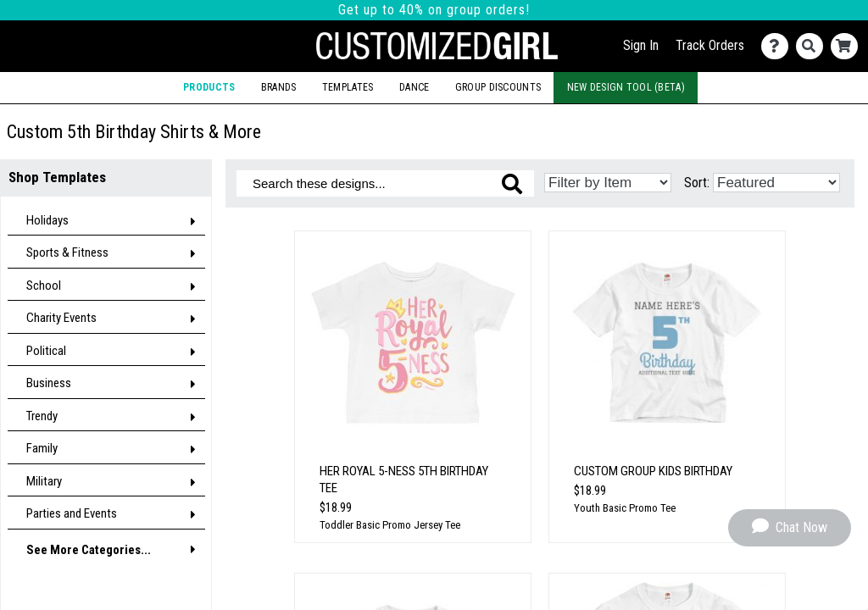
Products (209, 87)
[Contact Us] (779, 46)
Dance (414, 87)
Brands (279, 87)
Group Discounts (498, 87)
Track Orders (710, 45)
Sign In (641, 45)
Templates (348, 87)
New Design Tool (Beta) (626, 87)
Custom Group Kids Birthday (653, 471)
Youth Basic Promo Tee (625, 508)
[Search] (813, 46)
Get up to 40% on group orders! (434, 10)
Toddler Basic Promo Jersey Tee (390, 525)
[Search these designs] (385, 183)
